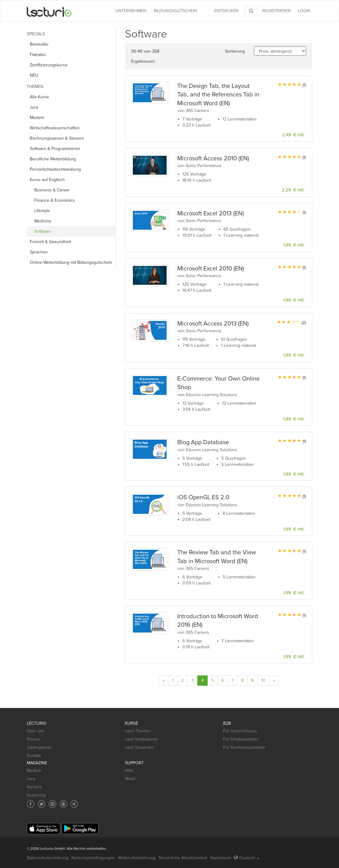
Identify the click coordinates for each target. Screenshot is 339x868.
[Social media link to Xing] (74, 804)
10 (263, 680)
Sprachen (39, 252)
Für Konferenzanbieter (244, 747)
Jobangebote (39, 747)
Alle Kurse (39, 97)
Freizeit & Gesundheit (50, 242)
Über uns (36, 731)
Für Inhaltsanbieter (241, 739)
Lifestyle (42, 211)
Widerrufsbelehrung (137, 858)
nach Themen (138, 731)
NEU (34, 75)
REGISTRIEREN (277, 11)
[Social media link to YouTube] (63, 804)
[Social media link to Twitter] (42, 804)
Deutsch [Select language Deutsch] (247, 858)
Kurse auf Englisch (47, 180)
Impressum (220, 858)
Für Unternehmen (240, 731)
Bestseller (39, 44)
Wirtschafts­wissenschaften (55, 128)
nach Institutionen (142, 739)
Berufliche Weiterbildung (53, 159)
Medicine (43, 221)
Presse (33, 739)
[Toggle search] (251, 11)
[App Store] (43, 829)
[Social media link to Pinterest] (52, 804)
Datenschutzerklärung (48, 858)
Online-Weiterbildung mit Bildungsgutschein (71, 262)
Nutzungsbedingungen (93, 858)
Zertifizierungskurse (49, 65)
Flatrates (38, 55)
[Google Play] (80, 829)
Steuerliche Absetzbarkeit (183, 858)
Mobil (130, 779)
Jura (34, 107)
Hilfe (129, 770)
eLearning (36, 795)
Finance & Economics (55, 200)
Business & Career (52, 190)
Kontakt (34, 756)
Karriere (34, 787)
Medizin (37, 118)
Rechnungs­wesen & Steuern (57, 138)
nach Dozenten (139, 747)
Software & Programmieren (55, 149)
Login (304, 11)
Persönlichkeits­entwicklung (55, 169)
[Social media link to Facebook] (31, 804)
